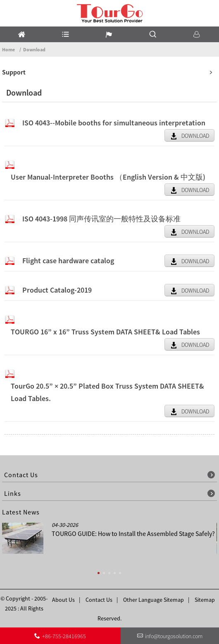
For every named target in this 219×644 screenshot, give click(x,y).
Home (8, 49)
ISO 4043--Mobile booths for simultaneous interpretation (114, 123)
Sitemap (205, 600)
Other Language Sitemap (154, 600)
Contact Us (99, 600)
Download (34, 49)
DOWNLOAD (195, 136)
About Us (63, 600)
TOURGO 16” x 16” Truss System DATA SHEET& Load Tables (105, 332)
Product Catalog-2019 (57, 290)
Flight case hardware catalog (68, 261)
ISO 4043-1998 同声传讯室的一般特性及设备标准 (101, 219)
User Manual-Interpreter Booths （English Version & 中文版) (108, 177)
